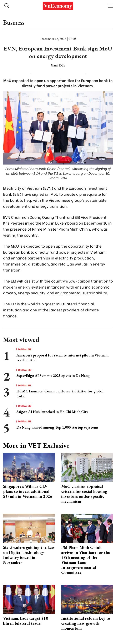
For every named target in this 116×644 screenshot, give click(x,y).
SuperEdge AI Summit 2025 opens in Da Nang (53, 375)
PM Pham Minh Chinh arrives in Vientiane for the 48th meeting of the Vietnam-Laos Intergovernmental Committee (85, 560)
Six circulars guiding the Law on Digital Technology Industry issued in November (29, 555)
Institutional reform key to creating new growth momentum (86, 623)
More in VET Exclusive (36, 445)
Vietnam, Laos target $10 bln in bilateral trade (26, 621)
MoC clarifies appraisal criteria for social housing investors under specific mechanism (84, 494)
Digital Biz (25, 349)
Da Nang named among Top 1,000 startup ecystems (57, 427)
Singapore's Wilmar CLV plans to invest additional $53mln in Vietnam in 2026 (28, 491)
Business (14, 22)
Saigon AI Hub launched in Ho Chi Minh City (52, 412)
